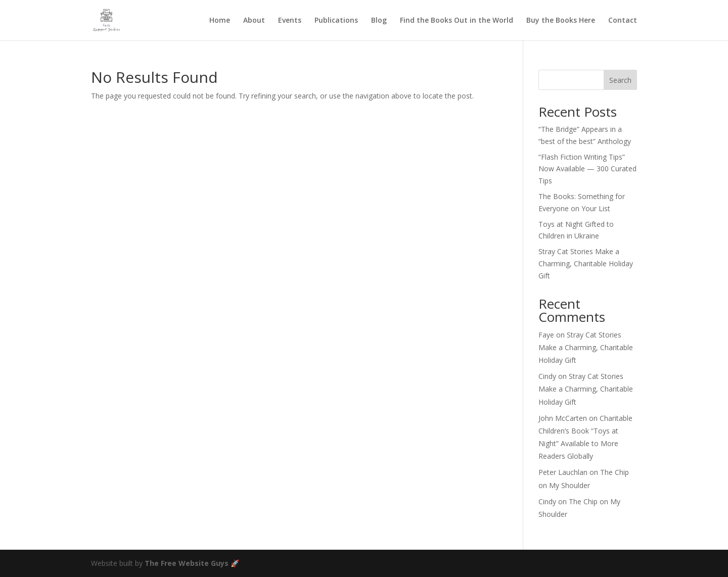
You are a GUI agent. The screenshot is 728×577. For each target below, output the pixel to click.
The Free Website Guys (187, 563)
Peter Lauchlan (563, 472)
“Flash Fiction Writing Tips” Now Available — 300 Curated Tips (587, 169)
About (254, 21)
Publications (336, 21)
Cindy (547, 376)
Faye (546, 335)
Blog (379, 21)
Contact (623, 21)
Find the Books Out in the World (457, 21)
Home (220, 21)
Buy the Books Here (561, 21)
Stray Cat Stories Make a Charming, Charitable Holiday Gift (586, 263)
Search (620, 80)
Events (290, 21)
